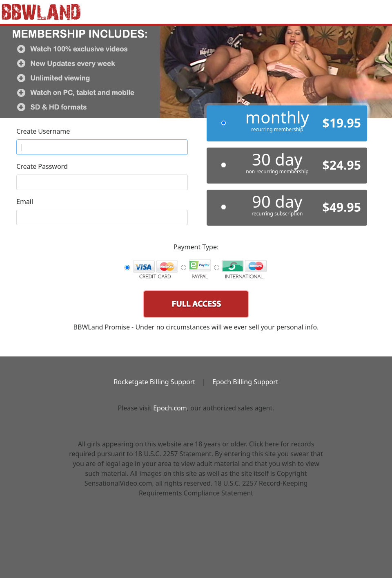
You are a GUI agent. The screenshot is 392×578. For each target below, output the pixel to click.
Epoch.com (170, 408)
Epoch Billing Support (245, 382)
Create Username (43, 131)
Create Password (42, 166)
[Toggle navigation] (374, 8)
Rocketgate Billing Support (154, 382)
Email (25, 202)
